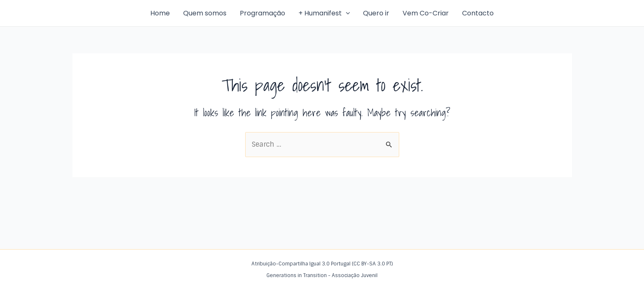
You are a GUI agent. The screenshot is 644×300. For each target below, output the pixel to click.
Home (160, 13)
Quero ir (376, 13)
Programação (262, 13)
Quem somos (205, 13)
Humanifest (93, 13)
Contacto (478, 13)
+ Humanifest (324, 13)
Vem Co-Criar (426, 13)
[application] (346, 13)
